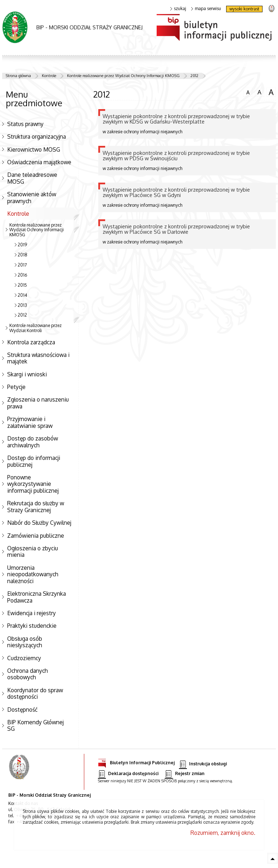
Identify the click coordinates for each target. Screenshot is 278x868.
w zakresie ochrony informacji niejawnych (187, 124)
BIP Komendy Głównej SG (35, 726)
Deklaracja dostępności (128, 774)
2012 (194, 76)
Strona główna (18, 76)
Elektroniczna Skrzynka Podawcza (37, 597)
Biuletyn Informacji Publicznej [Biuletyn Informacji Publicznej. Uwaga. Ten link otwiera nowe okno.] (136, 762)
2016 (22, 275)
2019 (22, 245)
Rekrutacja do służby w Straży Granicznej (36, 507)
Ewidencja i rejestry (32, 613)
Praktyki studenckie (32, 626)
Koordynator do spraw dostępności (35, 693)
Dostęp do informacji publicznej (34, 461)
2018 (23, 255)
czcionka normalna (248, 91)
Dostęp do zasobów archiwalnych (33, 442)
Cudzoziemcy (24, 658)
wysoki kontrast (244, 9)
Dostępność (22, 710)
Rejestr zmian (184, 774)
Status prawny (25, 124)
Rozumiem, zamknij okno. (223, 833)
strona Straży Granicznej (271, 8)
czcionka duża (271, 92)
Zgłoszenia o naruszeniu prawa (38, 403)
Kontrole (49, 76)
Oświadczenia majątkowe (39, 162)
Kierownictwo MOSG (34, 149)
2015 (22, 285)
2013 (22, 305)
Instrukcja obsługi (203, 764)
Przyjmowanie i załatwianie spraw (30, 422)
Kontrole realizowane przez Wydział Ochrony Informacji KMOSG (123, 76)
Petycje (16, 387)
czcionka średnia (259, 92)
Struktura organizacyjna (37, 137)
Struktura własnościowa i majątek (38, 358)
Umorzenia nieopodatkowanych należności (33, 574)
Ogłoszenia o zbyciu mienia (33, 552)
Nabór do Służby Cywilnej (39, 523)
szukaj (178, 9)
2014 (22, 295)
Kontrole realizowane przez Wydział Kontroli (35, 328)
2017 (22, 265)
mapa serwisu (206, 9)
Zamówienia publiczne (36, 536)
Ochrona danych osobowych (28, 674)
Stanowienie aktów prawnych (32, 198)
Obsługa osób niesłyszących (25, 642)
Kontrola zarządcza (31, 342)
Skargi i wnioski (27, 374)
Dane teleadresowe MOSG (32, 178)
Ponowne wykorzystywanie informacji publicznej (33, 484)
